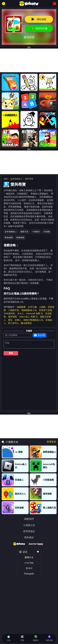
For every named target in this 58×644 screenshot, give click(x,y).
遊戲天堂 (24, 232)
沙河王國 (32, 307)
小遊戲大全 (29, 525)
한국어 (29, 568)
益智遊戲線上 (16, 179)
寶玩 (10, 320)
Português (29, 574)
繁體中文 (29, 557)
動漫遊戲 (9, 238)
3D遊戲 (47, 232)
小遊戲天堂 (14, 310)
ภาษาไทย (29, 563)
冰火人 (21, 313)
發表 (11, 353)
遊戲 (6, 179)
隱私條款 (29, 537)
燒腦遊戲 (20, 238)
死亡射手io (13, 323)
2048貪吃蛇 (9, 313)
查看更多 (51, 442)
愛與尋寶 (29, 179)
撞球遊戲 (12, 317)
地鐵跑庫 (21, 307)
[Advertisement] (29, 60)
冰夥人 (18, 320)
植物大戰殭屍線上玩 (33, 320)
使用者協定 (29, 531)
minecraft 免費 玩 (34, 313)
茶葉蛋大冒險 (45, 310)
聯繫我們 (29, 519)
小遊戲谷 (36, 232)
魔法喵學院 (26, 323)
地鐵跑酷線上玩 (29, 310)
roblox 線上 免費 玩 (28, 317)
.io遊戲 (42, 307)
